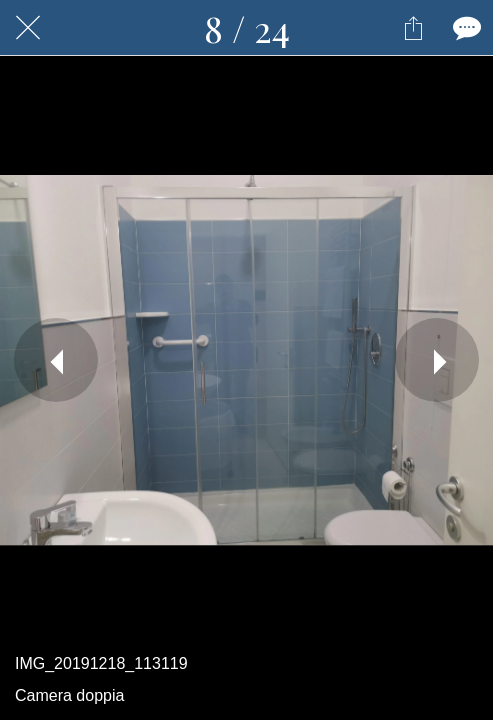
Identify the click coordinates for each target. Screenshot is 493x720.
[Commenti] (465, 28)
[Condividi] (413, 28)
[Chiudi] (28, 28)
